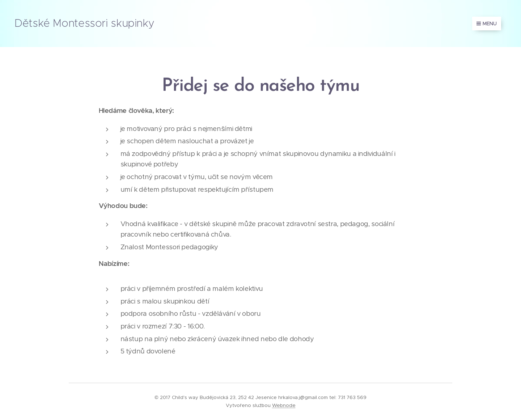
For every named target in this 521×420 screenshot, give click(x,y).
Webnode (284, 405)
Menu (487, 24)
